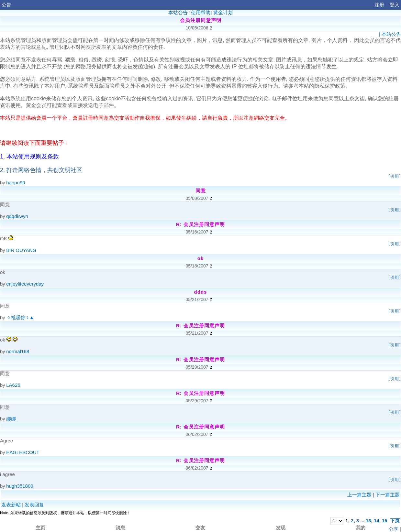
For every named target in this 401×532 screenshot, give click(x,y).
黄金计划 (223, 12)
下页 (395, 521)
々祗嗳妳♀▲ (20, 317)
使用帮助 (201, 12)
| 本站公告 (390, 34)
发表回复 (34, 505)
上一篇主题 (359, 495)
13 (368, 521)
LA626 (13, 385)
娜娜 (11, 419)
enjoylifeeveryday (25, 284)
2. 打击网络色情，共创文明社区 (41, 170)
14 (377, 521)
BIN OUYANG (21, 250)
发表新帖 (11, 505)
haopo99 (16, 183)
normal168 (18, 351)
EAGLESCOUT (23, 452)
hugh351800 (20, 486)
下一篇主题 (388, 495)
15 (385, 521)
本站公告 (178, 12)
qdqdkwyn (17, 216)
